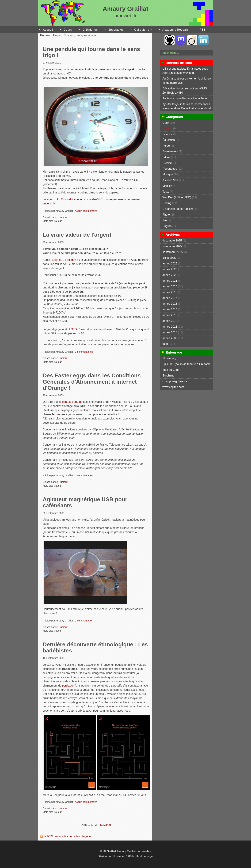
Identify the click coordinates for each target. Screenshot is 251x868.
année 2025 (170, 263)
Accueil (48, 30)
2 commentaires (84, 352)
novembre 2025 (172, 246)
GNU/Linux (90, 30)
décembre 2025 (172, 241)
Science (167, 134)
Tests (166, 192)
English (167, 226)
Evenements (170, 151)
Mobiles (167, 186)
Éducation (169, 140)
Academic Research (176, 30)
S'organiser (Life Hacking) (178, 209)
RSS (203, 30)
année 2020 (170, 286)
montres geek (126, 69)
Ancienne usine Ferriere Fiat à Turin (185, 98)
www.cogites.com (173, 387)
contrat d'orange (72, 402)
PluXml (117, 856)
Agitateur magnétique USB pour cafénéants (85, 502)
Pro (165, 220)
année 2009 (170, 338)
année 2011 (170, 327)
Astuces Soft (170, 180)
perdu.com (69, 686)
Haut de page (144, 856)
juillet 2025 (169, 258)
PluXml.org (169, 358)
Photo (166, 215)
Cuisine (167, 163)
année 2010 (170, 332)
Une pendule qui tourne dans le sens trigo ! (91, 52)
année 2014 (170, 309)
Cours (68, 30)
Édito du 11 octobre (64, 260)
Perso (166, 146)
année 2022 (170, 275)
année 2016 (170, 298)
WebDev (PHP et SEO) (177, 197)
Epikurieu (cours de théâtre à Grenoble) (187, 364)
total (166, 344)
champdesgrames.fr (175, 381)
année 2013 (170, 315)
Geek (166, 123)
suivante (105, 825)
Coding (167, 203)
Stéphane (168, 376)
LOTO (73, 329)
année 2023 (170, 269)
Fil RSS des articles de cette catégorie (67, 836)
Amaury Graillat (125, 9)
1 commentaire (83, 621)
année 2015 (170, 304)
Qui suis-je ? (143, 30)
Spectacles (116, 30)
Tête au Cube (171, 370)
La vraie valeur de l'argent (77, 235)
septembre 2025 (173, 252)
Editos (166, 157)
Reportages (170, 169)
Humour (63, 217)
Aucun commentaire (86, 211)
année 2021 (170, 281)
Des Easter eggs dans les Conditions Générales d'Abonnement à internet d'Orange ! (92, 382)
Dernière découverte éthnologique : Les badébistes (95, 647)
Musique (168, 174)
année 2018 (170, 292)
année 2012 (170, 321)
